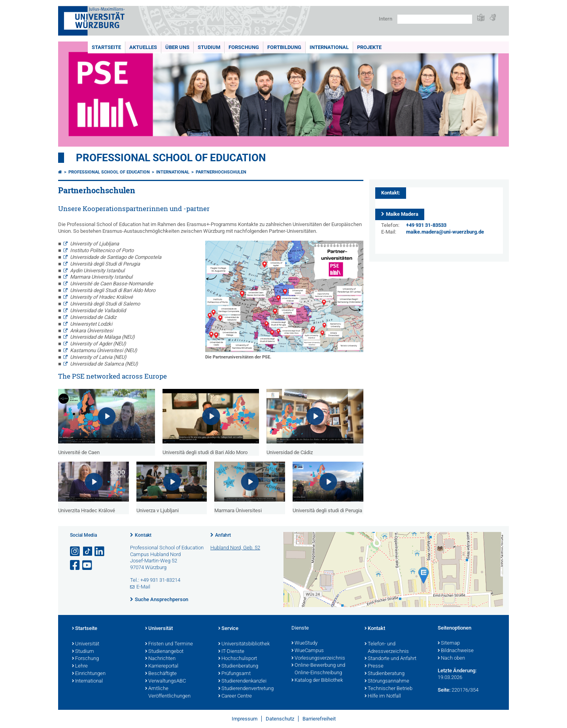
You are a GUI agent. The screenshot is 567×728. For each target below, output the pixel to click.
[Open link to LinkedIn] (100, 552)
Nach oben (451, 658)
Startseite (106, 47)
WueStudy (304, 643)
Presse (374, 666)
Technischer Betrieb (388, 689)
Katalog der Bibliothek (317, 681)
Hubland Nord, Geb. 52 (235, 548)
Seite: (444, 690)
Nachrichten (160, 659)
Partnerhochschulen (221, 172)
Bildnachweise (456, 651)
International (329, 47)
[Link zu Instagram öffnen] (76, 552)
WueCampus (308, 651)
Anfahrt (223, 535)
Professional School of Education (171, 158)
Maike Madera (402, 214)
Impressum (245, 719)
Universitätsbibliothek (244, 644)
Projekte (369, 47)
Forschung (244, 47)
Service (228, 629)
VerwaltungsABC (165, 681)
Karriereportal (162, 666)
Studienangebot (164, 652)
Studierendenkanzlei (242, 681)
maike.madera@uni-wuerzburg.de (445, 232)
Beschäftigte (161, 674)
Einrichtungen (89, 674)
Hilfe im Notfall (383, 696)
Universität (86, 644)
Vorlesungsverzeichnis (318, 658)
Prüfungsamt (234, 674)
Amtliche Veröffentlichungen (168, 693)
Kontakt (143, 535)
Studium (209, 47)
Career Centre (235, 696)
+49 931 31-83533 (426, 225)
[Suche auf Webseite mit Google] (435, 19)
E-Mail (143, 587)
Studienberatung (238, 666)
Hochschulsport (238, 659)
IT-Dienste (231, 652)
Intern (386, 19)
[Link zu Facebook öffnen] (76, 565)
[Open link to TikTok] (88, 552)
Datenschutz (280, 719)
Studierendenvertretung (246, 689)
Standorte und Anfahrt (390, 659)
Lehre (80, 666)
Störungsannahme (387, 681)
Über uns (177, 47)
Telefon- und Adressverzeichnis (387, 648)
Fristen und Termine (169, 644)
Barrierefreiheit (319, 719)
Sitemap (449, 643)
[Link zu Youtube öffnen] (88, 565)
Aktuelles (143, 47)
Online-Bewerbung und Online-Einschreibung (318, 669)
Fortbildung (284, 47)
